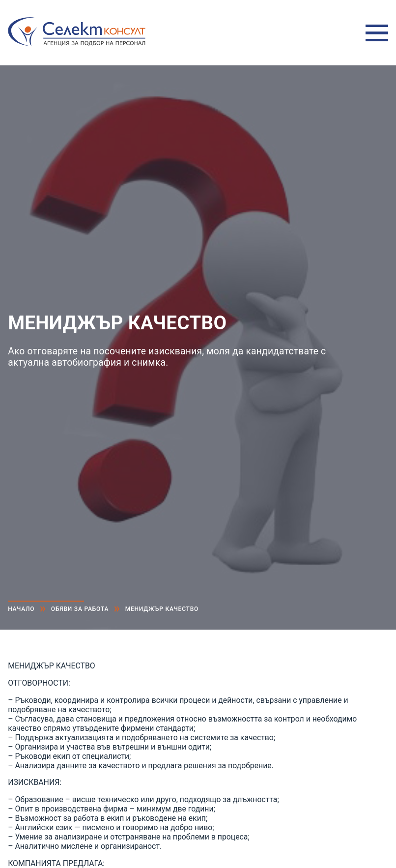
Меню (377, 33)
